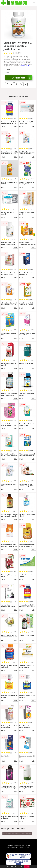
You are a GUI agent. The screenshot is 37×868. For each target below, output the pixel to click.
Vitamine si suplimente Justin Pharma (17, 834)
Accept (27, 866)
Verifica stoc (22, 78)
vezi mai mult (25, 66)
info (15, 127)
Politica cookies (25, 848)
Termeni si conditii (14, 846)
